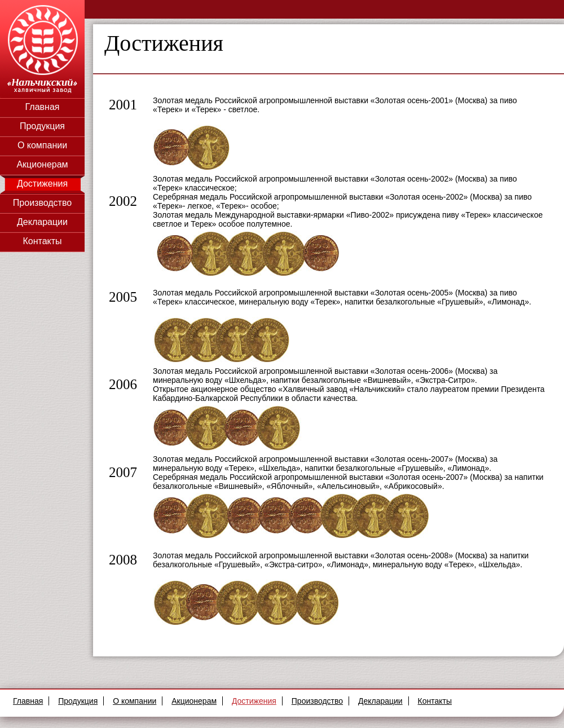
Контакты (42, 241)
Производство (42, 203)
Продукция (42, 126)
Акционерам (42, 164)
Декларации (42, 222)
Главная (43, 107)
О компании (42, 145)
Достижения (42, 184)
